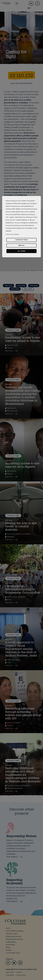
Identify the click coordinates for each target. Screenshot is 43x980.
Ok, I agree (21, 251)
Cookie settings (21, 240)
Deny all (21, 245)
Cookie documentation (12, 234)
